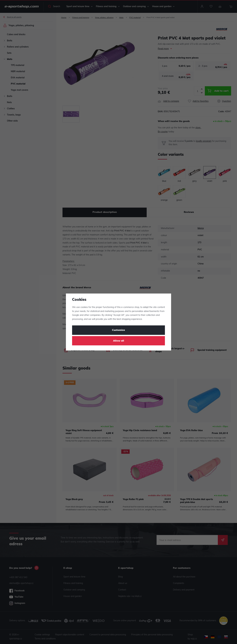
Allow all (119, 341)
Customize (118, 330)
